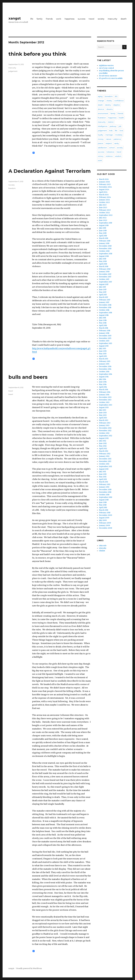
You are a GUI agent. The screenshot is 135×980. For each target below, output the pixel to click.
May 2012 (103, 446)
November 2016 (105, 308)
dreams (110, 109)
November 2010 (105, 492)
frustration (102, 118)
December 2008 (105, 528)
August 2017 (104, 284)
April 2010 (103, 508)
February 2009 (105, 523)
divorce (101, 109)
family (40, 19)
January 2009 (104, 525)
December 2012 (105, 428)
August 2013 (104, 408)
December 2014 (105, 366)
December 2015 (105, 336)
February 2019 (105, 241)
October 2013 (104, 402)
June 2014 (103, 382)
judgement (13, 71)
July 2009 (103, 520)
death (124, 19)
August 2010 (104, 500)
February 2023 (105, 210)
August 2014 (104, 377)
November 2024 (105, 187)
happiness (69, 19)
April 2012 (103, 449)
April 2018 (103, 264)
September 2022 (106, 215)
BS (116, 96)
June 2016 (103, 320)
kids (111, 131)
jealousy (113, 126)
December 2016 (105, 305)
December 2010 (105, 490)
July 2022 (103, 218)
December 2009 (105, 515)
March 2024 (104, 195)
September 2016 (105, 313)
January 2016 (104, 333)
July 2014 (103, 379)
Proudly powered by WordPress (29, 968)
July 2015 (102, 349)
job (120, 126)
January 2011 (104, 487)
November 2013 (105, 400)
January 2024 (104, 200)
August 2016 (104, 315)
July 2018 (103, 259)
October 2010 (104, 495)
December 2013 (105, 397)
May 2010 (103, 505)
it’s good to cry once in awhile (111, 78)
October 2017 (104, 279)
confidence (119, 101)
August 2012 (104, 438)
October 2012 (104, 433)
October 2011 (104, 464)
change (101, 101)
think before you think (37, 54)
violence (109, 156)
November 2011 (105, 461)
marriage (109, 135)
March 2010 (104, 510)
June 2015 (103, 351)
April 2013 (103, 418)
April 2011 (103, 479)
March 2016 (104, 328)
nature (109, 139)
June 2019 (103, 231)
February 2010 (105, 513)
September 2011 (105, 466)
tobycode (103, 546)
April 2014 (103, 387)
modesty (119, 135)
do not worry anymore (108, 76)
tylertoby (103, 548)
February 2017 (105, 300)
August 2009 (104, 518)
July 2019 (102, 228)
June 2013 (103, 413)
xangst (15, 18)
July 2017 (102, 287)
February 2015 (105, 361)
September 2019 (105, 223)
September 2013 (106, 405)
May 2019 (103, 233)
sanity (117, 143)
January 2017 (104, 302)
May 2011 (103, 477)
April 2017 (103, 295)
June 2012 (103, 443)
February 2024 (105, 197)
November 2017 (105, 277)
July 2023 (103, 205)
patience (117, 139)
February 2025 (105, 184)
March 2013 (104, 420)
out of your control (106, 68)
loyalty (100, 135)
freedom (12, 188)
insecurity (113, 19)
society (101, 19)
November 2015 (105, 338)
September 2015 (105, 343)
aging (100, 96)
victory (101, 156)
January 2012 (104, 456)
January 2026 (104, 182)
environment (103, 113)
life (32, 19)
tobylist (102, 551)
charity (109, 101)
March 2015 (104, 359)
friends (49, 19)
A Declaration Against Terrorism (50, 171)
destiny (108, 105)
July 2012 (103, 441)
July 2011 (102, 472)
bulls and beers (28, 377)
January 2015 (104, 364)
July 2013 (103, 410)
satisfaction (102, 148)
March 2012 (104, 451)
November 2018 (105, 249)
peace (101, 143)
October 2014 (104, 372)
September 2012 (106, 436)
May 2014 (103, 384)
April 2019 (103, 236)
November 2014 (105, 369)
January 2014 (104, 395)
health (121, 118)
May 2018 (103, 261)
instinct (111, 122)
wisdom (118, 156)
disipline (117, 105)
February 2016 (105, 331)
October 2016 (104, 310)
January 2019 (104, 243)
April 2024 (103, 192)
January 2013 (104, 425)
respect (109, 143)
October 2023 (104, 202)
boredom (109, 96)
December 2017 (105, 274)
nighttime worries (106, 66)
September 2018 (106, 254)
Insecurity (12, 68)
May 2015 (103, 354)
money (101, 139)
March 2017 (103, 297)
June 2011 (103, 474)
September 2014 (106, 374)
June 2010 (103, 502)
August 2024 (104, 190)
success (82, 19)
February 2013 (105, 423)
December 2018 (105, 246)
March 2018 (104, 266)
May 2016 (103, 323)
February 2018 (105, 269)
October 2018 (104, 251)
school (112, 148)
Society (12, 185)
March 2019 (104, 238)
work (59, 19)
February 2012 (105, 454)
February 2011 (105, 484)
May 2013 (103, 415)
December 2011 (105, 459)
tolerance (110, 152)
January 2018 (104, 272)
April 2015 (103, 356)
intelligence (103, 126)
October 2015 (104, 341)
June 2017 (103, 290)
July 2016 (102, 318)
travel (92, 19)
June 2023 (103, 208)
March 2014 (104, 390)
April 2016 (103, 325)
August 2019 (104, 225)
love (121, 131)
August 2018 (104, 256)
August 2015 (104, 346)
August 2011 (104, 469)
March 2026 (104, 179)
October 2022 (104, 213)
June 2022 (103, 220)
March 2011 (103, 482)
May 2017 (103, 292)
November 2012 (105, 431)
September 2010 (106, 497)
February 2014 (105, 392)
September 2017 (105, 282)
